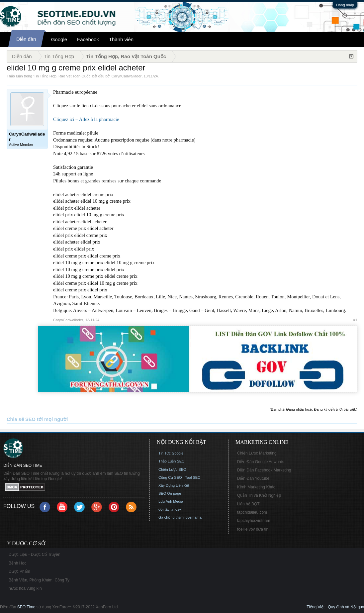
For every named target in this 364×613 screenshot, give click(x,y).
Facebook (88, 39)
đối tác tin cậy (170, 509)
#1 (355, 320)
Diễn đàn (26, 39)
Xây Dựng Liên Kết (174, 485)
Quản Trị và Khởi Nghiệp (259, 495)
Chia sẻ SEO (21, 419)
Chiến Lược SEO (172, 469)
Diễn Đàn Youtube (253, 478)
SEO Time (26, 607)
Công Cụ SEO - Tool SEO (180, 477)
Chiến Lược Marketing (257, 453)
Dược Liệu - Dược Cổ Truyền (35, 555)
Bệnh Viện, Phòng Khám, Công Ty (39, 580)
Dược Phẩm (19, 571)
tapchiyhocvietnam (254, 521)
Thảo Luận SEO (172, 461)
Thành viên (121, 39)
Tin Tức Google (171, 453)
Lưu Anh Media (171, 501)
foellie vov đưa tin (253, 529)
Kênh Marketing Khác (256, 487)
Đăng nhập (345, 5)
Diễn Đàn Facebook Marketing (264, 470)
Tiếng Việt (316, 607)
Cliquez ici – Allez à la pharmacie (86, 119)
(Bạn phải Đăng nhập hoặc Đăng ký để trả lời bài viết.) (314, 409)
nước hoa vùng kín (25, 588)
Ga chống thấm (171, 517)
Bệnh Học (17, 563)
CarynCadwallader (127, 76)
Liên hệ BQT (248, 504)
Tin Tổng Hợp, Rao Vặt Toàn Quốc (62, 76)
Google (59, 39)
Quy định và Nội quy (346, 607)
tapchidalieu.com (252, 512)
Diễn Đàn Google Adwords (261, 462)
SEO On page (170, 493)
